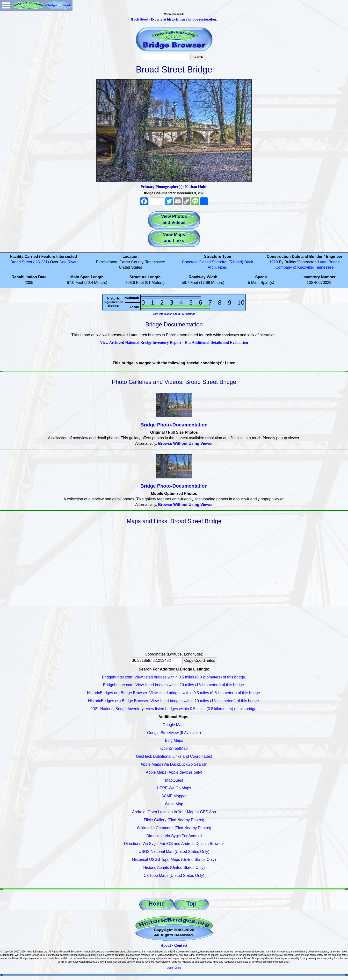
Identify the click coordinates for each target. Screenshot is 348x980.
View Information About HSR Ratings (174, 314)
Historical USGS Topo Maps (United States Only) (174, 860)
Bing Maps (174, 740)
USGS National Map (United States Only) (174, 852)
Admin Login (174, 968)
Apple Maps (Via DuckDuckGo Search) (174, 764)
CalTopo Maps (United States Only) (174, 876)
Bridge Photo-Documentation (174, 425)
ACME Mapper (174, 796)
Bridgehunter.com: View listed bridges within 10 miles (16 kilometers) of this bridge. (174, 685)
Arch (212, 267)
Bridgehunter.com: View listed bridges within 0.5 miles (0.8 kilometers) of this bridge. (174, 677)
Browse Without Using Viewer (185, 443)
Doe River (68, 262)
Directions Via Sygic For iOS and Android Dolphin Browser (174, 844)
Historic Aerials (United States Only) (174, 868)
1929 (274, 262)
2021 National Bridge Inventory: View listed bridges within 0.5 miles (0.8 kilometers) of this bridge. (174, 709)
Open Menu (6, 5)
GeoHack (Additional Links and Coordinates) (174, 756)
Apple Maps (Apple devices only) (174, 772)
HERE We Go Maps (174, 788)
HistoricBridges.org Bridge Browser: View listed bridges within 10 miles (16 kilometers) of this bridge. (174, 701)
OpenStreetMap (174, 748)
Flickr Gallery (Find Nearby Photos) (174, 820)
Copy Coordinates (200, 660)
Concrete (190, 262)
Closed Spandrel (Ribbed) (221, 262)
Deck (249, 262)
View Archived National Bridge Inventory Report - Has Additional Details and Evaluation (174, 342)
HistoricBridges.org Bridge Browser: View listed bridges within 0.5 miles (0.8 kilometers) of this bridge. (174, 693)
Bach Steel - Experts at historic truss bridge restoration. (174, 19)
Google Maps (174, 725)
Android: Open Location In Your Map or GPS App (174, 812)
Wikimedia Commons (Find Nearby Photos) (174, 828)
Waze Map (174, 804)
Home (157, 904)
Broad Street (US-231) (30, 262)
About (166, 945)
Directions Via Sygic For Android (174, 836)
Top (191, 904)
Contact (181, 945)
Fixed (222, 267)
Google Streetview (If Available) (174, 733)
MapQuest (174, 780)
